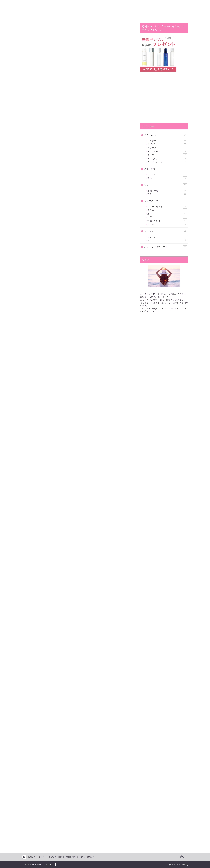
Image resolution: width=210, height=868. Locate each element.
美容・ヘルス (166, 135)
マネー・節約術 (167, 206)
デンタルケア (167, 151)
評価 (50, 638)
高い (58, 638)
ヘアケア (167, 148)
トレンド (31, 29)
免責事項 (50, 865)
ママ (166, 185)
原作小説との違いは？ (54, 245)
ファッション (167, 237)
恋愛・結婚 (166, 169)
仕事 (167, 217)
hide (84, 235)
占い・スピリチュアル (166, 247)
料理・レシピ (167, 221)
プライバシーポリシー (33, 865)
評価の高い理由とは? (53, 241)
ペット (167, 224)
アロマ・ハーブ (167, 162)
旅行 (167, 213)
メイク (167, 240)
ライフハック (166, 201)
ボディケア (167, 144)
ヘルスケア (167, 159)
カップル (167, 174)
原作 (67, 638)
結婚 (167, 178)
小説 (75, 638)
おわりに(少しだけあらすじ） (58, 250)
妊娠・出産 (167, 190)
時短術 (167, 210)
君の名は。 (40, 638)
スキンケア (167, 141)
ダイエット (167, 155)
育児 (167, 194)
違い (30, 638)
